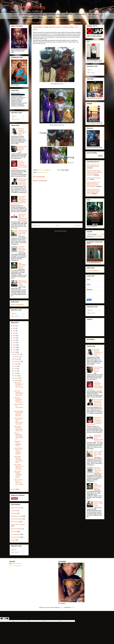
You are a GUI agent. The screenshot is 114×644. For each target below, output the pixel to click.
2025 (14, 328)
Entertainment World (28, 17)
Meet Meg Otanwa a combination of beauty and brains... (22, 132)
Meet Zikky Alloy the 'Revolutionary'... (19, 407)
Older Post (78, 225)
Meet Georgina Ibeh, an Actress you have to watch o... (18, 483)
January (17, 381)
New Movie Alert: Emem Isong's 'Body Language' (22, 249)
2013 (14, 352)
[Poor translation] (6, 619)
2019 (14, 338)
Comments (16, 119)
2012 (14, 489)
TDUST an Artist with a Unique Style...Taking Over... (23, 233)
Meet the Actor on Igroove (54, 14)
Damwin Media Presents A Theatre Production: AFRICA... (18, 451)
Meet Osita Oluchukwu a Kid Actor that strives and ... (18, 393)
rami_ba (62, 607)
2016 (14, 345)
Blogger (73, 607)
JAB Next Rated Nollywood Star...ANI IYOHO (23, 149)
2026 (14, 326)
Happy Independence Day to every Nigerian (22, 265)
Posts (14, 116)
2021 (14, 333)
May (16, 371)
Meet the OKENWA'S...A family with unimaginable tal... (18, 436)
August (16, 364)
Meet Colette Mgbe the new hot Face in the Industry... (19, 467)
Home (13, 14)
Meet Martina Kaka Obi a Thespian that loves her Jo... (19, 428)
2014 (14, 350)
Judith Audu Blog (16, 563)
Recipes (50, 17)
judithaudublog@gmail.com (18, 95)
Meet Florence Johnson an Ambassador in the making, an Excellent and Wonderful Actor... (19, 200)
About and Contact (16, 508)
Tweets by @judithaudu (17, 305)
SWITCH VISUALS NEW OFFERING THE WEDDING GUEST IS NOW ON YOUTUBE (94, 173)
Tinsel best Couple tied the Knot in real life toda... (19, 400)
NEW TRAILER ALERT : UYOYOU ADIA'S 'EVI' (93, 166)
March (16, 376)
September (17, 361)
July (16, 366)
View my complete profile (16, 566)
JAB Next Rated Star (37, 14)
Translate (98, 237)
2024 (14, 331)
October (17, 359)
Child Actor (15, 17)
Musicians (40, 17)
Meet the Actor (23, 14)
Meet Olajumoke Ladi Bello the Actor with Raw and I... (19, 413)
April (16, 373)
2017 (14, 343)
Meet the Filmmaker (61, 17)
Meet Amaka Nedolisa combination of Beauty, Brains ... (18, 474)
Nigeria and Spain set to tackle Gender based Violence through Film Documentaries (93, 184)
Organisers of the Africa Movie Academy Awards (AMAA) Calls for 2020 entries (93, 192)
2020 (14, 336)
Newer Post (36, 225)
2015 (14, 347)
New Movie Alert (94, 14)
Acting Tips (68, 14)
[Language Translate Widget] (95, 234)
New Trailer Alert (80, 14)
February (17, 378)
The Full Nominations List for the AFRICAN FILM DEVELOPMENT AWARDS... (19, 165)
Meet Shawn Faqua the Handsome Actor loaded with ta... (18, 459)
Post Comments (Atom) (60, 231)
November (17, 357)
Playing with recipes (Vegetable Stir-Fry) (18, 444)
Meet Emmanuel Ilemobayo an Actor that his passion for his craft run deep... (23, 182)
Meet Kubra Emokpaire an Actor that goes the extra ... (19, 385)
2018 (14, 340)
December (17, 354)
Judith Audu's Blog (27, 7)
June (16, 369)
